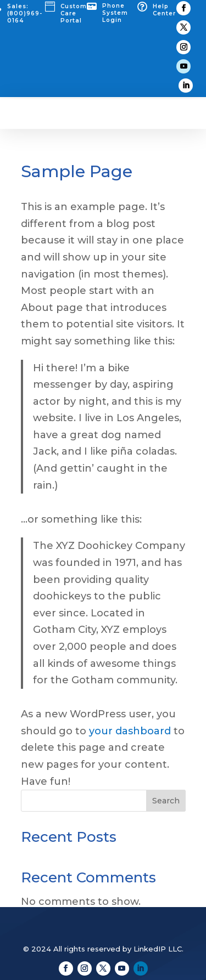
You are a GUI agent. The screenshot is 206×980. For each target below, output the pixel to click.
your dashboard (130, 731)
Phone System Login (115, 13)
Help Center (164, 10)
